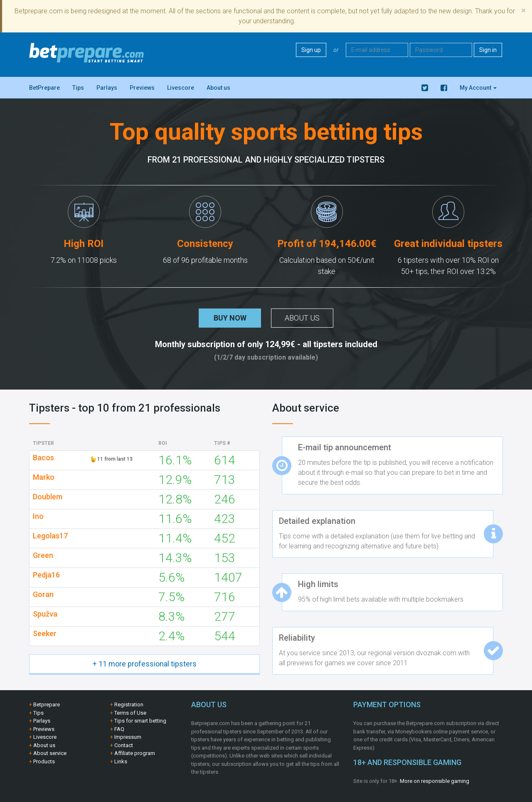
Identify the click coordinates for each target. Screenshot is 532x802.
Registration (129, 705)
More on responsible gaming (435, 781)
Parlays (107, 88)
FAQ (119, 729)
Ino (38, 516)
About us (218, 88)
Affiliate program (135, 753)
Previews (142, 88)
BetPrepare (44, 88)
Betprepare (47, 705)
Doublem (48, 497)
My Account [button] (478, 88)
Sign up (311, 50)
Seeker (45, 634)
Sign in (488, 50)
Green (43, 555)
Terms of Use (130, 713)
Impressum (128, 737)
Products (44, 761)
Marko (44, 477)
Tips (78, 88)
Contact (124, 745)
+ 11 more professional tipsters (145, 664)
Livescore (181, 88)
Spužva (45, 614)
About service (50, 753)
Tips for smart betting (140, 721)
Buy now (230, 318)
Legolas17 (50, 536)
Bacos (43, 458)
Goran (43, 595)
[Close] (523, 11)
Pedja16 (46, 575)
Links (121, 761)
